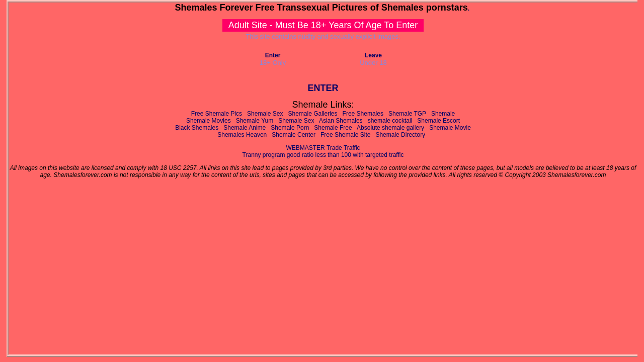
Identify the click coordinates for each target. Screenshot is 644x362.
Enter (273, 55)
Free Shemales (363, 114)
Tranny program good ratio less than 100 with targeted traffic (323, 155)
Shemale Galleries (313, 114)
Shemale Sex (265, 114)
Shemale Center (294, 135)
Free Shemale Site (345, 135)
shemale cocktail (390, 121)
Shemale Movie (450, 128)
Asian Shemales (341, 121)
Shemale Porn (290, 128)
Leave (373, 55)
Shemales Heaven (242, 135)
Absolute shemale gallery (390, 128)
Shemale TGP (407, 114)
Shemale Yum (255, 121)
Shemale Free (333, 128)
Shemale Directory (400, 135)
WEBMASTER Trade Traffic (323, 148)
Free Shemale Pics (217, 114)
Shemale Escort (438, 121)
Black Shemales (197, 128)
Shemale (443, 114)
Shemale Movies (209, 121)
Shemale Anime (245, 128)
